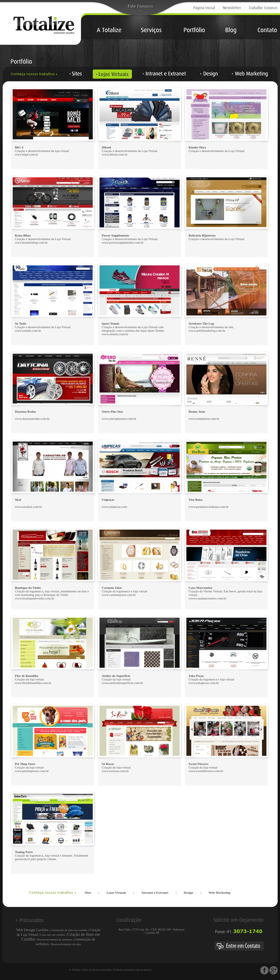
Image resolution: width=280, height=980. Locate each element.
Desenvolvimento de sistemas (55, 939)
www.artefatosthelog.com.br (207, 330)
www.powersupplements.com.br (123, 242)
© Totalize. (75, 970)
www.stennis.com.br (115, 334)
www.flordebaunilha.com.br (33, 683)
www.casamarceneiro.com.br (208, 598)
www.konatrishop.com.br (31, 242)
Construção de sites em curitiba (69, 930)
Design (188, 893)
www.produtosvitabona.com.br (209, 507)
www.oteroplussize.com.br (119, 419)
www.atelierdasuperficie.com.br (123, 683)
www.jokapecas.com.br (204, 683)
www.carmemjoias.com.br (119, 595)
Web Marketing (219, 893)
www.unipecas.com (115, 507)
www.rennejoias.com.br (204, 419)
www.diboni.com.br (115, 154)
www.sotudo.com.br (28, 330)
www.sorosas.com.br (115, 771)
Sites (88, 893)
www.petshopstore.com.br (32, 771)
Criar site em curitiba (53, 935)
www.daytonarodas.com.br (32, 419)
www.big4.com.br (27, 154)
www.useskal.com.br (29, 507)
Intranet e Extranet (155, 893)
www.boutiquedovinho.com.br (35, 598)
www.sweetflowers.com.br (206, 771)
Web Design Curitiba (32, 930)
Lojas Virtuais (116, 893)
